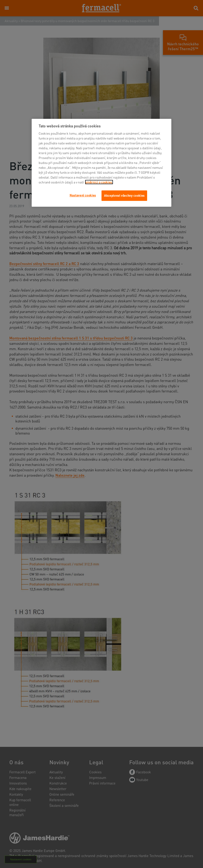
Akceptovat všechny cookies (124, 195)
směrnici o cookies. (99, 182)
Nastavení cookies (83, 195)
